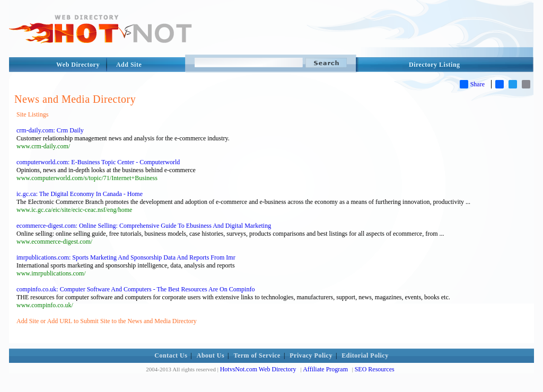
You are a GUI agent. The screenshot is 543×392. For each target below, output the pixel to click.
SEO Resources (375, 369)
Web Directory (78, 65)
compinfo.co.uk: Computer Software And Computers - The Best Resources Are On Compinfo (135, 289)
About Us (211, 355)
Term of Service (257, 355)
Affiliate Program (325, 369)
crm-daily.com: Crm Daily (50, 130)
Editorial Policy (365, 355)
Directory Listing (435, 65)
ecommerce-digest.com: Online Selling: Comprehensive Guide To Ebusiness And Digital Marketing (144, 226)
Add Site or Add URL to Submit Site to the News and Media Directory (107, 321)
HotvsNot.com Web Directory (258, 369)
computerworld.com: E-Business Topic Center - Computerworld (98, 162)
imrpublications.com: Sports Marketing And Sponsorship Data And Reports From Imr (126, 257)
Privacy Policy (311, 355)
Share (472, 84)
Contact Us (171, 355)
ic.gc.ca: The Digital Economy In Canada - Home (80, 194)
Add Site (129, 65)
